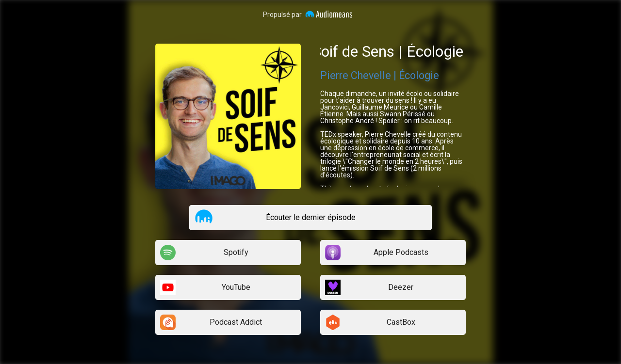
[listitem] (310, 218)
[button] (204, 217)
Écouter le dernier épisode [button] (311, 217)
